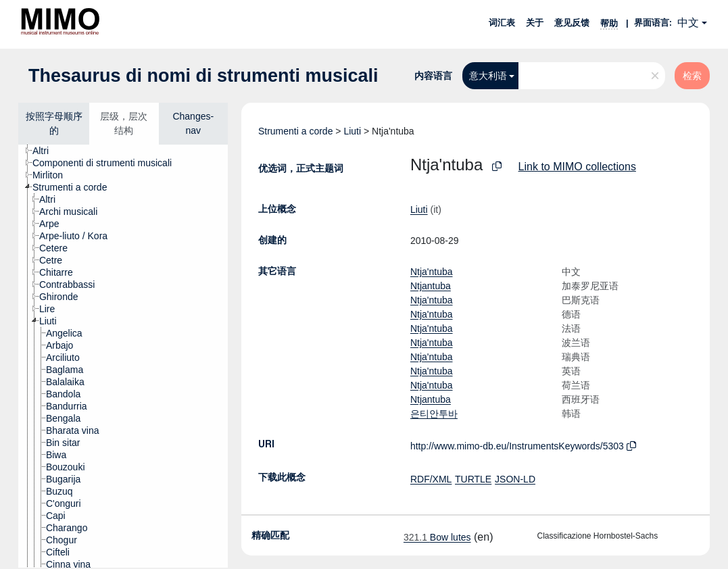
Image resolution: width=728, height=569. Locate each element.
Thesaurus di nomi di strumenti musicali (203, 76)
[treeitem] (46, 151)
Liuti (352, 131)
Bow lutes (437, 537)
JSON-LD (515, 479)
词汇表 (502, 23)
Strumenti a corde (296, 131)
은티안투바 (434, 414)
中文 (688, 23)
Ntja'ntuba (432, 272)
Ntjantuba (431, 286)
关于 (535, 23)
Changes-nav (193, 123)
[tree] (123, 356)
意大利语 (488, 76)
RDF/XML (431, 479)
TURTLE (473, 479)
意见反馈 (572, 23)
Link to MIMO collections (577, 167)
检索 (692, 76)
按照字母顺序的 (54, 123)
